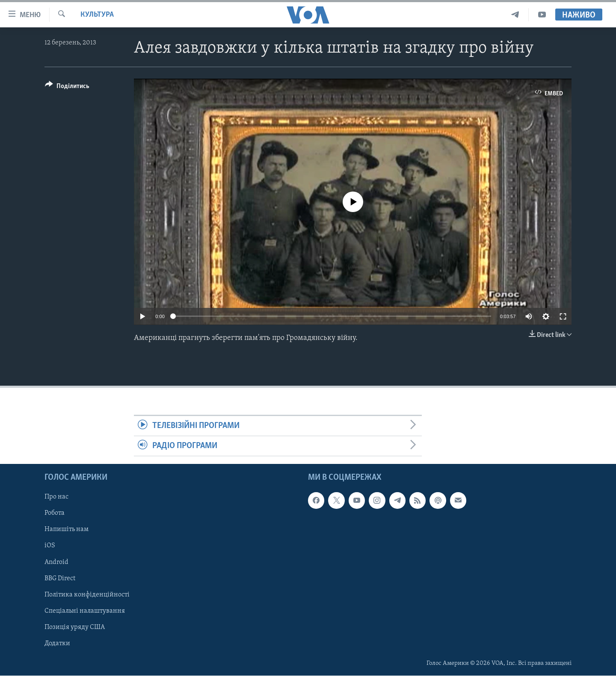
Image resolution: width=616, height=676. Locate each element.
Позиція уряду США (75, 627)
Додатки (57, 644)
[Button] (67, 87)
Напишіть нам (67, 530)
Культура (97, 15)
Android (56, 562)
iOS (50, 546)
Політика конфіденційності (87, 595)
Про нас (56, 497)
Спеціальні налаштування (85, 611)
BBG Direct (60, 579)
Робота (55, 514)
